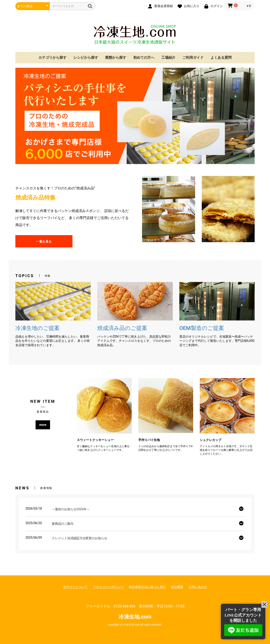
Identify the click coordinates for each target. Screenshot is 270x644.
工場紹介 (168, 58)
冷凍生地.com (135, 34)
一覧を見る (44, 241)
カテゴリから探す (52, 58)
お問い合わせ (198, 587)
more (43, 425)
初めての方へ (144, 58)
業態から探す (116, 58)
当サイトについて (75, 587)
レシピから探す (86, 58)
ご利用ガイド (193, 58)
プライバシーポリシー (108, 587)
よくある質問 (221, 58)
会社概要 (177, 587)
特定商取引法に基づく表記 (147, 587)
